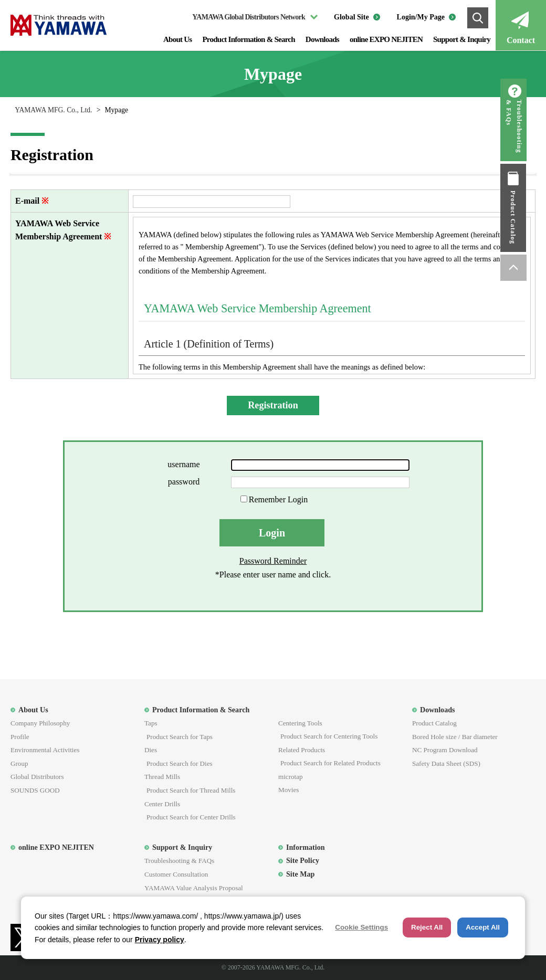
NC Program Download (445, 750)
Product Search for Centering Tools (329, 736)
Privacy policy (160, 940)
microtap (291, 777)
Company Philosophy (40, 723)
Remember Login (278, 499)
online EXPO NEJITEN (386, 39)
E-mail (27, 201)
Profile (20, 737)
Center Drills (162, 804)
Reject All (427, 927)
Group (19, 763)
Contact (521, 40)
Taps (151, 723)
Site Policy (303, 860)
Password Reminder (273, 561)
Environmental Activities (45, 750)
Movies (288, 790)
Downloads (322, 39)
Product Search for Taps (180, 737)
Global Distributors (37, 777)
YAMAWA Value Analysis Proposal (194, 888)
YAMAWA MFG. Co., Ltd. (53, 110)
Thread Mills (162, 777)
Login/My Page (421, 17)
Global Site (351, 17)
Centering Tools (300, 723)
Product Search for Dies (180, 763)
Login (272, 533)
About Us (177, 39)
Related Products (302, 750)
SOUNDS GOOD (35, 790)
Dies (151, 750)
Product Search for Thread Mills (191, 790)
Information (306, 847)
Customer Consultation (176, 874)
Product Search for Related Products (330, 763)
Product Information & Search (248, 39)
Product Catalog (533, 217)
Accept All (483, 927)
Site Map (300, 874)
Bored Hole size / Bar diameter (455, 737)
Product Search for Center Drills (191, 817)
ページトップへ (533, 268)
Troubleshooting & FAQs (534, 127)
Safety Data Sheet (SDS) (446, 763)
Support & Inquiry (462, 39)
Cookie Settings (361, 927)
